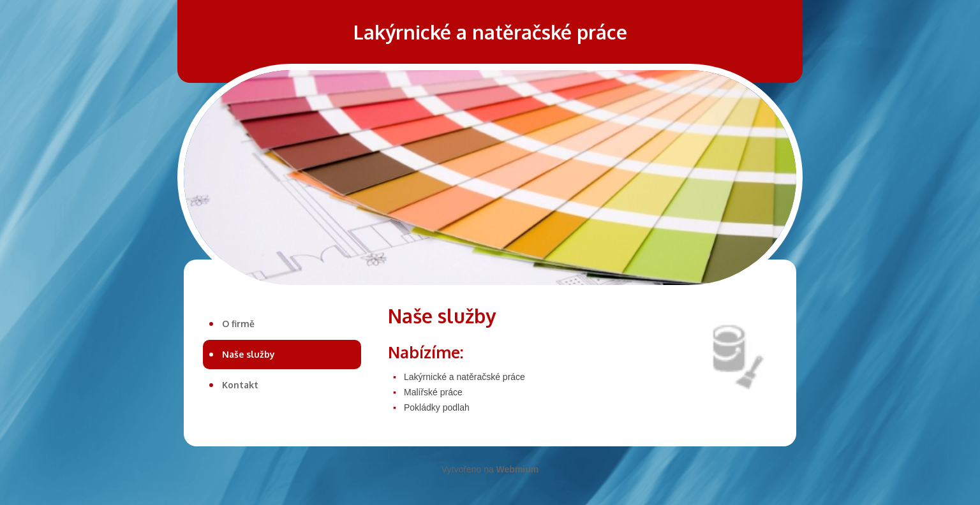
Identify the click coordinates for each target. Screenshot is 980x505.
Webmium (518, 469)
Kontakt (240, 385)
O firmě (238, 324)
